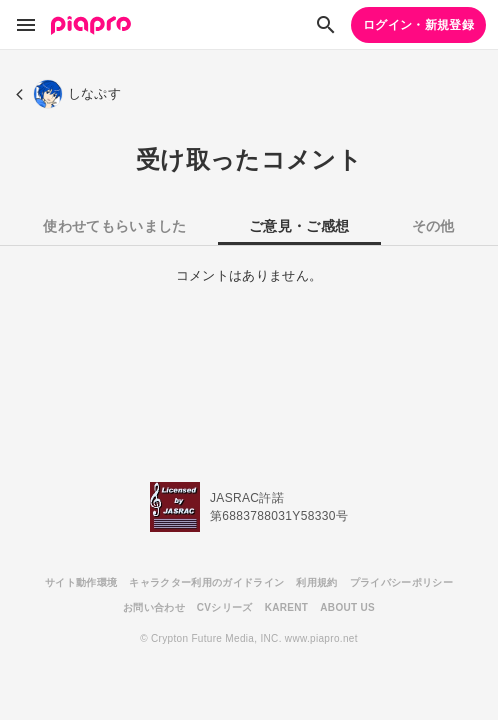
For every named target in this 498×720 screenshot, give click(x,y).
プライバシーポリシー (401, 582)
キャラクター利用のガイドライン (206, 582)
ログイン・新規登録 (418, 25)
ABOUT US (347, 607)
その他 (433, 226)
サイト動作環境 (81, 582)
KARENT (287, 607)
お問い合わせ (154, 607)
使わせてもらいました (114, 226)
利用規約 (316, 582)
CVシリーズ (225, 607)
